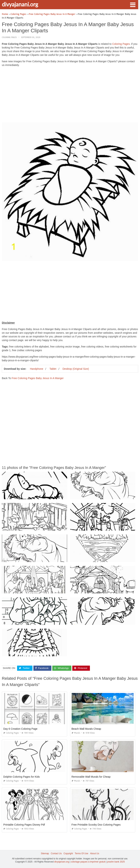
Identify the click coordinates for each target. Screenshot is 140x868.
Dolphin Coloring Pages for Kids (21, 777)
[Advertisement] (70, 95)
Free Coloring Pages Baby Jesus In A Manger (38, 378)
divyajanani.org (20, 4)
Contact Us (56, 853)
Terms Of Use (82, 853)
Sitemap (45, 853)
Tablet (53, 369)
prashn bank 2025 (116, 862)
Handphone (37, 369)
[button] (133, 4)
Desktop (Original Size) (76, 369)
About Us (95, 853)
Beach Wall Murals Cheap (86, 729)
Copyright (68, 853)
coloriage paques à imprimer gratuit (88, 862)
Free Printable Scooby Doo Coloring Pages (96, 825)
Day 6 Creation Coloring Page (20, 729)
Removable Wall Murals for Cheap (91, 777)
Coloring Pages (9, 37)
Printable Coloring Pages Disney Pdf (24, 825)
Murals (76, 733)
